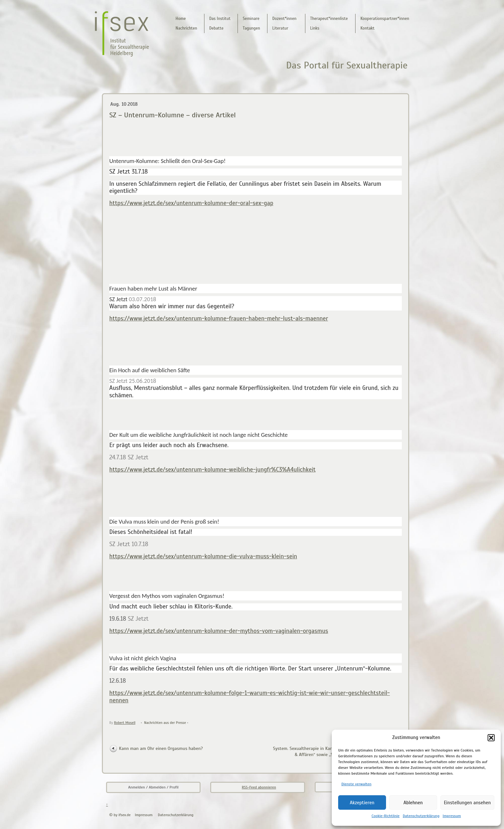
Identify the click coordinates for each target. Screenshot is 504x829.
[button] (491, 738)
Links (315, 28)
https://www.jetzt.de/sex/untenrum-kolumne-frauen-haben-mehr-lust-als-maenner (219, 318)
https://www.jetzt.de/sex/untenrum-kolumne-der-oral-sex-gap (191, 203)
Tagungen (251, 28)
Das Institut (220, 19)
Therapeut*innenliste (329, 19)
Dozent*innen (284, 19)
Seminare (251, 19)
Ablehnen (413, 803)
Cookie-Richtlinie (386, 816)
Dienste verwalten (356, 784)
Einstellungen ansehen (467, 803)
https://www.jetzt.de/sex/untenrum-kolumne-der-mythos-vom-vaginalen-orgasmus (219, 631)
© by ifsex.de (120, 815)
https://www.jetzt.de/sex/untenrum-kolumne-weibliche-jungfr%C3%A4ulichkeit (212, 469)
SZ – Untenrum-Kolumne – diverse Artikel (172, 115)
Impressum (452, 816)
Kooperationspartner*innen (385, 19)
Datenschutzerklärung (421, 816)
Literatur (280, 28)
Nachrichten (186, 28)
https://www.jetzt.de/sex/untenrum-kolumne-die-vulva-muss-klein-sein (203, 556)
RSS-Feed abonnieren (259, 787)
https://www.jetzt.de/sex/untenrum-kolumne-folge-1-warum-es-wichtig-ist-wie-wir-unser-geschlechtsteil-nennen (250, 696)
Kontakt (367, 28)
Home (181, 19)
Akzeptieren (362, 803)
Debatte (216, 28)
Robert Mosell (125, 723)
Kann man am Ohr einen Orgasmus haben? (161, 748)
